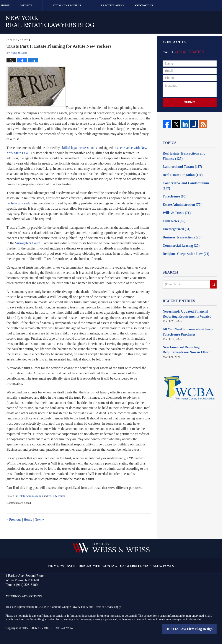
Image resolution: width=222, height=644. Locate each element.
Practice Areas (131, 5)
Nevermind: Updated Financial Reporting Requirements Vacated (184, 300)
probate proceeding (20, 203)
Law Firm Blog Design (197, 629)
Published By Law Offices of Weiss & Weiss (179, 21)
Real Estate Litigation (180, 173)
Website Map (136, 562)
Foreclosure (173, 188)
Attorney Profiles (85, 5)
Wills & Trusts (57, 496)
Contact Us (171, 5)
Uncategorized (175, 218)
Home (14, 5)
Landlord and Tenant (180, 165)
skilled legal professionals (79, 148)
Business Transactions (180, 226)
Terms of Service (105, 607)
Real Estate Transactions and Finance (187, 155)
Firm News (173, 211)
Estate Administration (31, 496)
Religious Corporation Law (183, 241)
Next (39, 519)
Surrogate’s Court (27, 243)
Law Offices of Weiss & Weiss (57, 628)
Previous (14, 519)
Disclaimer (94, 562)
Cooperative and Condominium (187, 180)
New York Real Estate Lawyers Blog (50, 21)
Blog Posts (157, 562)
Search (213, 271)
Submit (190, 102)
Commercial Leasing (179, 234)
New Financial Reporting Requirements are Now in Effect (188, 334)
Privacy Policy (80, 607)
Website (44, 5)
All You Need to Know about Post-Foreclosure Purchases (185, 317)
